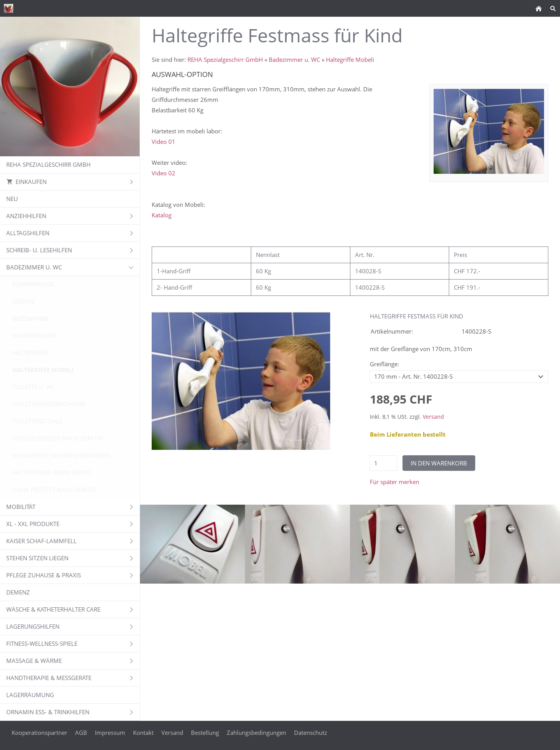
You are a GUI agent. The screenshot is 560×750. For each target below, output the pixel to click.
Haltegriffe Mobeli (350, 59)
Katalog (162, 215)
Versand (433, 417)
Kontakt (143, 733)
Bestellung (205, 733)
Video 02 (164, 173)
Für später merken (395, 482)
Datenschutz (311, 733)
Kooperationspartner (39, 733)
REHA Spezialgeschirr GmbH (225, 59)
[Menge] (383, 463)
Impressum (110, 733)
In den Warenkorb (439, 463)
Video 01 (164, 142)
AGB (81, 733)
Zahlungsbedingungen (256, 733)
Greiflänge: (384, 364)
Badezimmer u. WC (294, 59)
